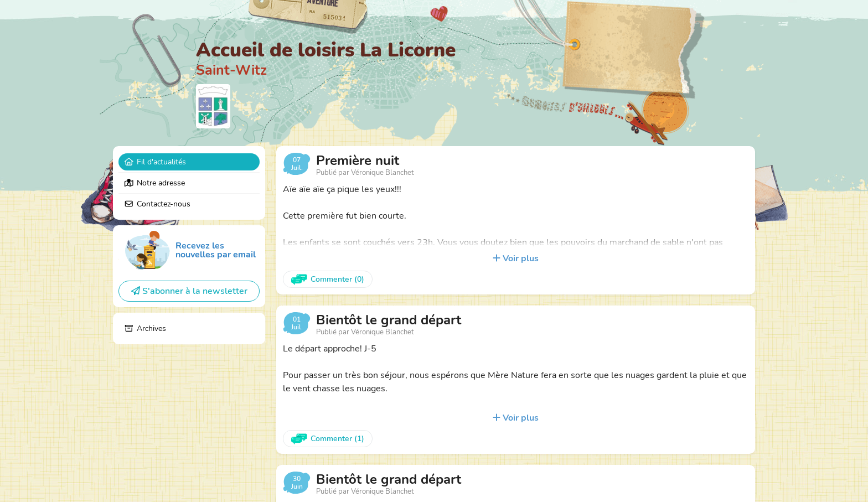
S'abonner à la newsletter (189, 291)
